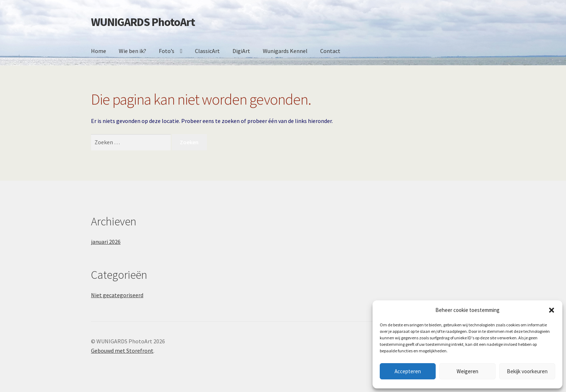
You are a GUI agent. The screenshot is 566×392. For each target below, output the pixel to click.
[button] (552, 310)
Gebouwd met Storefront (122, 351)
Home (99, 51)
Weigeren (467, 371)
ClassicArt (207, 51)
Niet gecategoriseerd (117, 295)
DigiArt (241, 51)
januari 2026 (106, 242)
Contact (330, 51)
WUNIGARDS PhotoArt (143, 22)
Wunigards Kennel (285, 51)
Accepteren (408, 371)
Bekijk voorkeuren (527, 371)
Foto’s (167, 51)
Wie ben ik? (132, 51)
